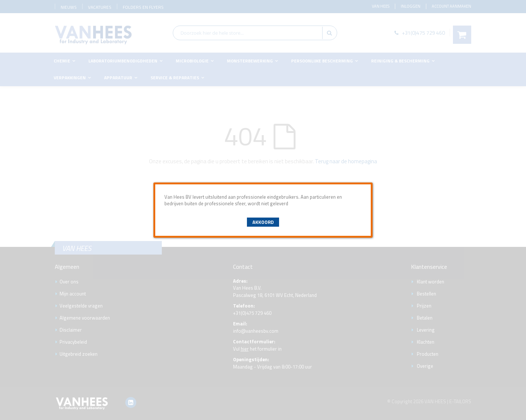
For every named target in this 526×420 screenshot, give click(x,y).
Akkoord (263, 222)
